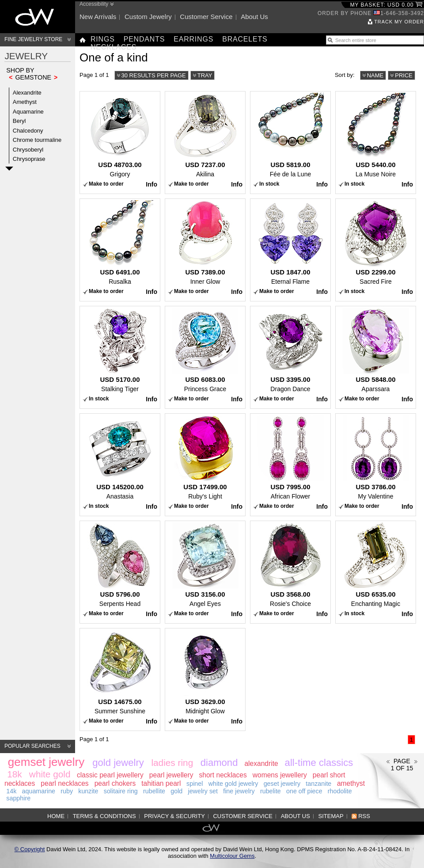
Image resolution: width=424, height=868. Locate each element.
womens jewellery (280, 775)
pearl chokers (115, 783)
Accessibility (94, 4)
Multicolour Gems (232, 856)
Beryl (19, 121)
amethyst (351, 783)
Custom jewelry (148, 17)
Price (404, 75)
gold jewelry (118, 763)
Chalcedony (28, 131)
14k (11, 791)
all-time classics (319, 763)
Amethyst (25, 102)
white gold (50, 774)
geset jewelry (282, 784)
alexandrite (261, 763)
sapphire (18, 798)
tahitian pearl (161, 783)
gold (176, 791)
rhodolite (340, 791)
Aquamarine (28, 112)
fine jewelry (239, 791)
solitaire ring (121, 791)
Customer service (206, 17)
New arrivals (98, 17)
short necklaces (223, 775)
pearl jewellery (171, 775)
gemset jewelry (46, 762)
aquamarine (39, 791)
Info (151, 184)
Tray (205, 75)
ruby (67, 791)
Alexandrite (27, 93)
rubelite (271, 791)
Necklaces (114, 47)
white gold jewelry (233, 784)
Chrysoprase (29, 159)
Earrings (193, 39)
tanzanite (318, 784)
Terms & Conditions (104, 816)
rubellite (154, 791)
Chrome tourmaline (37, 140)
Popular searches (32, 746)
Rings (103, 39)
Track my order (399, 22)
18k (15, 774)
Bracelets (245, 39)
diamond (219, 763)
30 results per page (154, 75)
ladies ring (172, 763)
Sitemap (331, 816)
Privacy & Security (174, 816)
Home (56, 816)
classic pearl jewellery (110, 775)
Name (375, 75)
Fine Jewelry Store (33, 39)
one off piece (304, 791)
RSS (364, 816)
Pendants (144, 39)
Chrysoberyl (28, 150)
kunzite (88, 791)
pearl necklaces (64, 783)
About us (254, 17)
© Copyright (30, 849)
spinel (195, 784)
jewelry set (203, 791)
